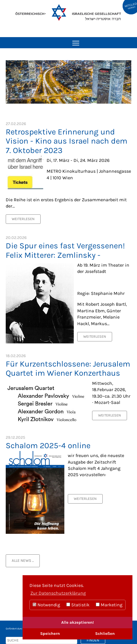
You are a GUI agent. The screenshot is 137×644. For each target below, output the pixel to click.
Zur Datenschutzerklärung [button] (58, 593)
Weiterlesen (23, 219)
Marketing (109, 605)
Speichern (50, 634)
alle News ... (23, 561)
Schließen (105, 634)
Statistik (78, 605)
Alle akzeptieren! (78, 622)
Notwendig (46, 605)
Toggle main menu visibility (76, 41)
